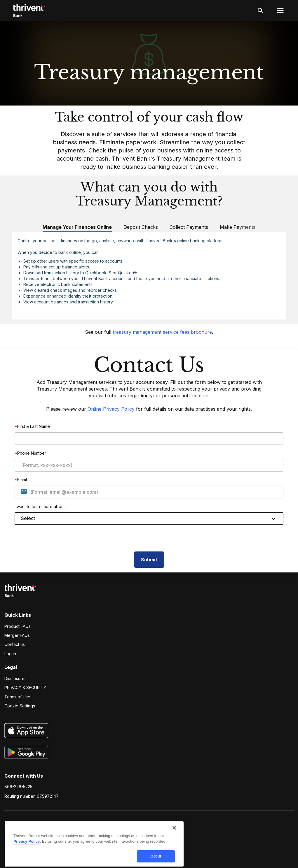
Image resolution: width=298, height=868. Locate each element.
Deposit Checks (141, 227)
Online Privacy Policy (111, 409)
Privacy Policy (27, 846)
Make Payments (238, 227)
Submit (149, 560)
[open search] (261, 10)
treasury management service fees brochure (162, 332)
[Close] (174, 832)
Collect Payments (189, 227)
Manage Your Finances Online (77, 227)
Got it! (156, 860)
